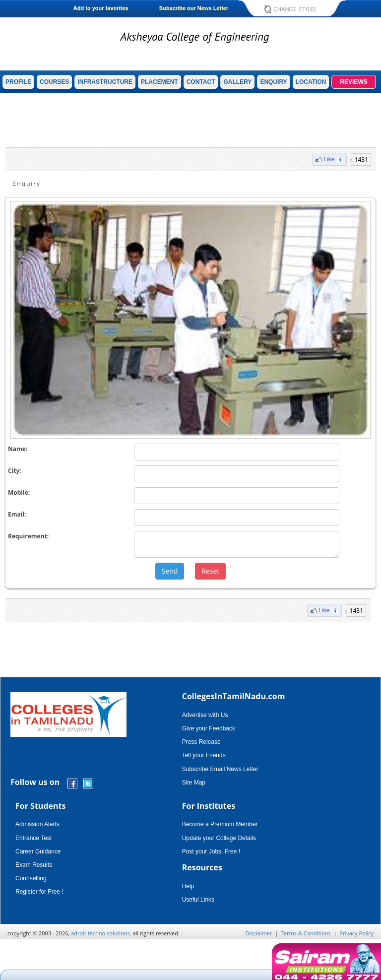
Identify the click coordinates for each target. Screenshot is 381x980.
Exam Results (34, 865)
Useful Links (198, 900)
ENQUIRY (273, 82)
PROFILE (18, 82)
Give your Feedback (209, 728)
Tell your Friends (204, 755)
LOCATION (311, 82)
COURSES (54, 82)
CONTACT (201, 82)
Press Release (201, 742)
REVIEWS (353, 82)
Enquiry (27, 184)
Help (188, 886)
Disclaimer (259, 933)
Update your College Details (219, 838)
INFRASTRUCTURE (105, 82)
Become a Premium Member (220, 824)
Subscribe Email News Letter (220, 769)
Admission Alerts (37, 824)
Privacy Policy (356, 933)
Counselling (31, 878)
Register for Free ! (39, 892)
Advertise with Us (205, 715)
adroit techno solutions (100, 933)
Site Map (194, 783)
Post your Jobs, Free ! (211, 851)
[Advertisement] (190, 120)
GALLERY (237, 82)
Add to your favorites (101, 8)
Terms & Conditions (306, 933)
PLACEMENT (159, 82)
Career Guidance (38, 851)
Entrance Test (33, 838)
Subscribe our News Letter (194, 8)
